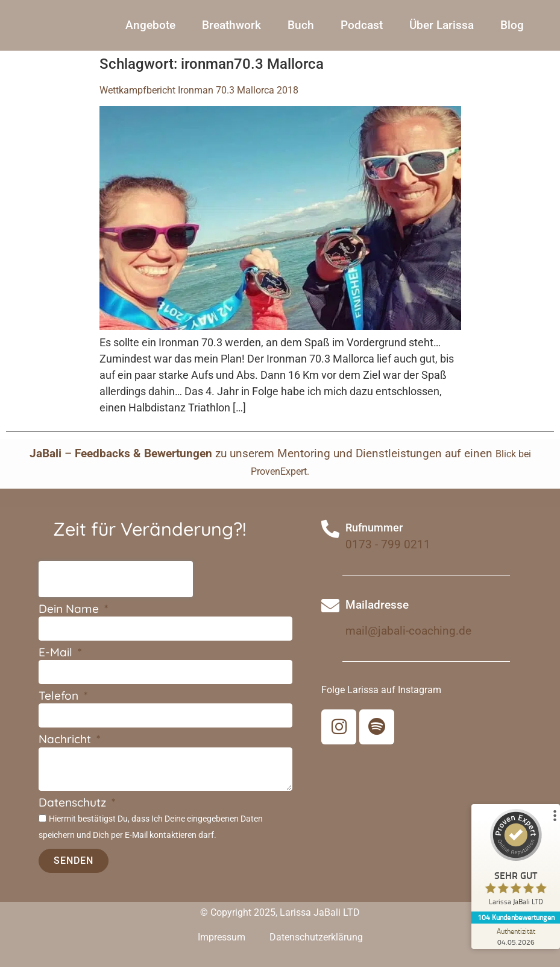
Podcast (362, 25)
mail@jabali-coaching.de (408, 631)
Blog (512, 25)
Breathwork (231, 25)
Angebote (150, 25)
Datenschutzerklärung (316, 937)
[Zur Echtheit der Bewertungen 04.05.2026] (515, 936)
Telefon (60, 696)
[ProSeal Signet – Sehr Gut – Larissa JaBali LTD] (515, 860)
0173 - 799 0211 (388, 544)
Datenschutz (74, 803)
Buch (301, 25)
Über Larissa (442, 25)
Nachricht (66, 740)
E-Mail (57, 653)
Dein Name (70, 610)
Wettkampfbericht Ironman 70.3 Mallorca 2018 (199, 90)
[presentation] (116, 579)
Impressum (222, 937)
